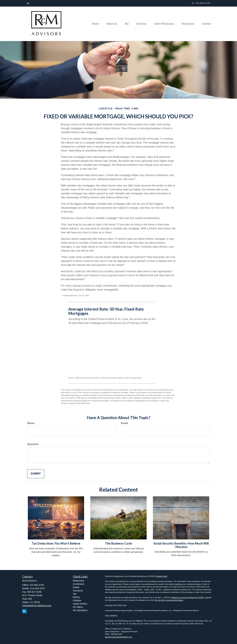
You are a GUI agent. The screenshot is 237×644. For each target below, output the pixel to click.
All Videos (78, 607)
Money (76, 597)
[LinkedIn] (28, 3)
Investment (79, 584)
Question (33, 444)
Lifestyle (77, 600)
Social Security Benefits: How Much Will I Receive (181, 545)
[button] (108, 24)
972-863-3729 (201, 3)
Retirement (79, 581)
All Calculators (80, 610)
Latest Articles (80, 604)
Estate (76, 587)
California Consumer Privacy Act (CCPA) (188, 597)
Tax (75, 594)
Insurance (78, 591)
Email (125, 423)
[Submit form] (36, 474)
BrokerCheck (162, 576)
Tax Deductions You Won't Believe (56, 543)
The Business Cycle (119, 543)
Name (31, 423)
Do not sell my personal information (169, 600)
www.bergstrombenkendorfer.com (118, 637)
